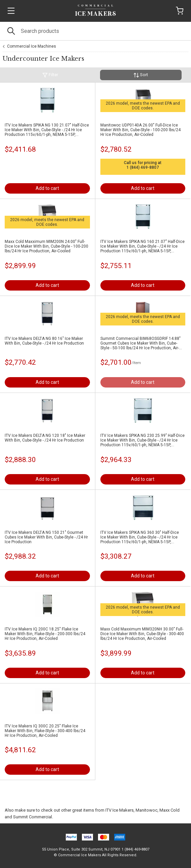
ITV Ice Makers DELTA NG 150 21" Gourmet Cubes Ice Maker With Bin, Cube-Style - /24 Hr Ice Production (46, 537)
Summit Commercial (33, 817)
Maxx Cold (170, 810)
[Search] (95, 31)
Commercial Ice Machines (32, 46)
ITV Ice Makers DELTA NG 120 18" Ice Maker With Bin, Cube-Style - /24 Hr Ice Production (45, 438)
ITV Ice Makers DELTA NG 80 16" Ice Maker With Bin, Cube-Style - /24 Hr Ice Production (44, 341)
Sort (141, 75)
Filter (50, 75)
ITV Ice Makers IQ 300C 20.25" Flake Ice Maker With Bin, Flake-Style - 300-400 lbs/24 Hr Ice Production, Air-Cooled (45, 731)
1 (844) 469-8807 (143, 167)
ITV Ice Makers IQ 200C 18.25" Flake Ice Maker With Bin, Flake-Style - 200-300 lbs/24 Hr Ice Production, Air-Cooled (45, 634)
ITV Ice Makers (120, 810)
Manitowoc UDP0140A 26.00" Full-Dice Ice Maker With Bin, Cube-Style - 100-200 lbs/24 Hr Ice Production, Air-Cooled (140, 130)
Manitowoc (147, 810)
